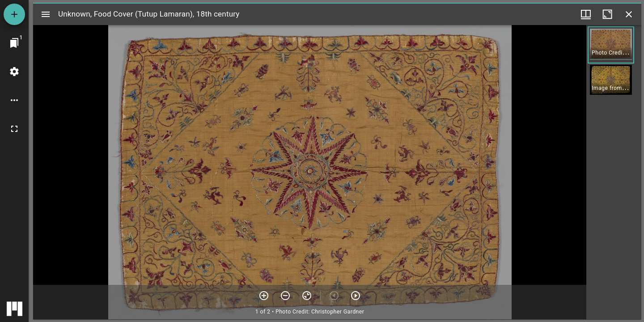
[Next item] (356, 296)
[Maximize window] (607, 14)
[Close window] (629, 14)
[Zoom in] (264, 296)
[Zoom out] (285, 296)
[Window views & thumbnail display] (586, 14)
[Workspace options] (14, 100)
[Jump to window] (14, 43)
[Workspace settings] (14, 72)
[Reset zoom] (307, 296)
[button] (611, 45)
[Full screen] (14, 129)
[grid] (614, 172)
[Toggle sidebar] (46, 14)
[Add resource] (14, 14)
